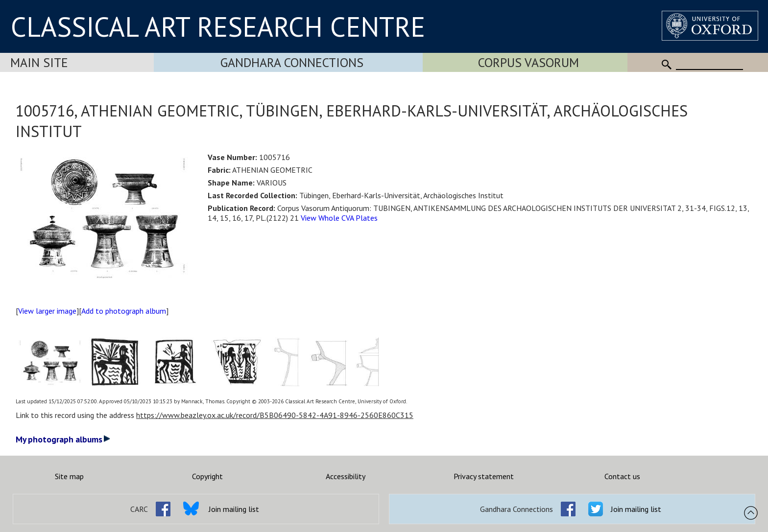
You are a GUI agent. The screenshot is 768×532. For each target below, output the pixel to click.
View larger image (47, 311)
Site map (69, 476)
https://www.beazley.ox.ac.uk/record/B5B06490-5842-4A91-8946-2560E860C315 (275, 415)
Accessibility (346, 476)
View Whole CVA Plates (339, 218)
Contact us (622, 476)
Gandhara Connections (292, 62)
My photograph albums (63, 439)
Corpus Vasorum (528, 62)
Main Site (39, 62)
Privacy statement (484, 476)
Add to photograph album (124, 311)
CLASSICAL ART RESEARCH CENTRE (218, 26)
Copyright (207, 476)
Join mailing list (234, 509)
